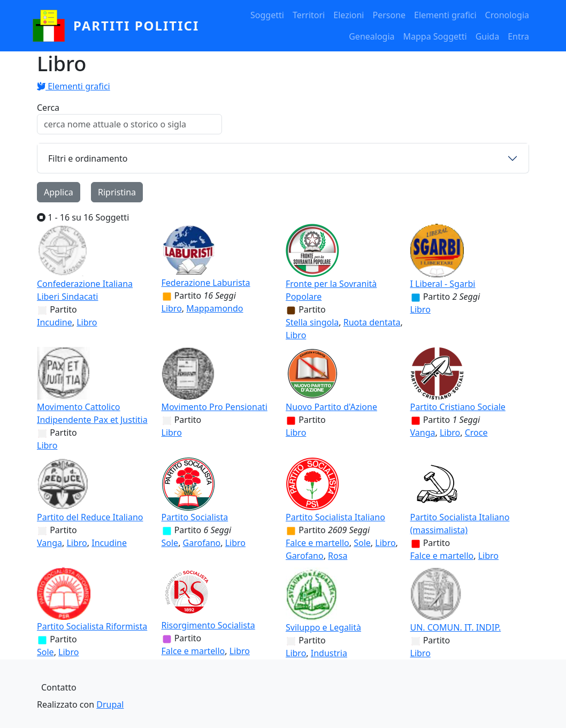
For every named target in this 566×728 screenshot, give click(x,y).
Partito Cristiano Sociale (458, 407)
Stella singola (312, 322)
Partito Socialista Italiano (335, 517)
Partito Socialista (195, 517)
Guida (487, 36)
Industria (329, 653)
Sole (170, 543)
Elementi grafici (445, 15)
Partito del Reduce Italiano (90, 517)
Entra (518, 36)
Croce (476, 433)
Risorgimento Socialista (208, 625)
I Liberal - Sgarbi (443, 284)
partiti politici (136, 25)
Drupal (110, 704)
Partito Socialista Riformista (92, 626)
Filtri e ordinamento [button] (88, 158)
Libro (87, 322)
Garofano (202, 543)
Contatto (59, 687)
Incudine (55, 322)
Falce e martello (318, 543)
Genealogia (372, 36)
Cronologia (507, 15)
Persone (389, 15)
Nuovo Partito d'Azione (331, 407)
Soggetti (267, 15)
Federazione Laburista (206, 283)
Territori (309, 15)
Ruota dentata (372, 322)
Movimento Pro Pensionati (215, 407)
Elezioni (349, 15)
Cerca (48, 108)
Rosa (338, 556)
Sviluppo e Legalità (323, 627)
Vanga (423, 433)
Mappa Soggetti (435, 36)
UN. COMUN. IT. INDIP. (456, 627)
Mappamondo (215, 308)
